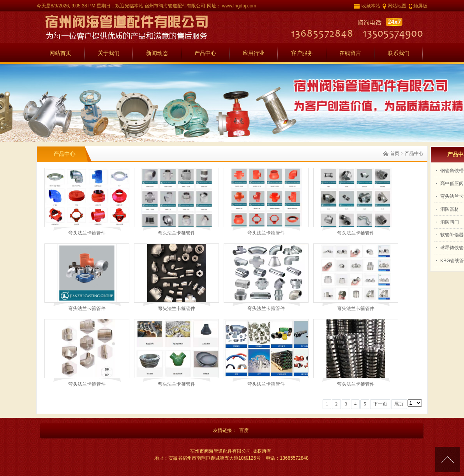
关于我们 (109, 53)
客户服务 (302, 53)
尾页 (399, 404)
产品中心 (205, 53)
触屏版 (420, 6)
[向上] (447, 459)
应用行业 (254, 53)
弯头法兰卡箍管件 (87, 233)
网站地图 (397, 6)
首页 (395, 153)
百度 (244, 430)
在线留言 (350, 53)
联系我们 (399, 53)
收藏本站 (371, 6)
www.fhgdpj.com (239, 6)
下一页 (380, 404)
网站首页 (60, 53)
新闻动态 (157, 53)
